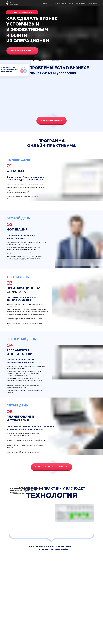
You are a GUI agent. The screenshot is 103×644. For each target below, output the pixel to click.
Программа (48, 3)
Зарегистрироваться (22, 51)
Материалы (81, 3)
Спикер (71, 3)
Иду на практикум (51, 121)
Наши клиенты (60, 3)
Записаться (92, 3)
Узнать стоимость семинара (51, 467)
